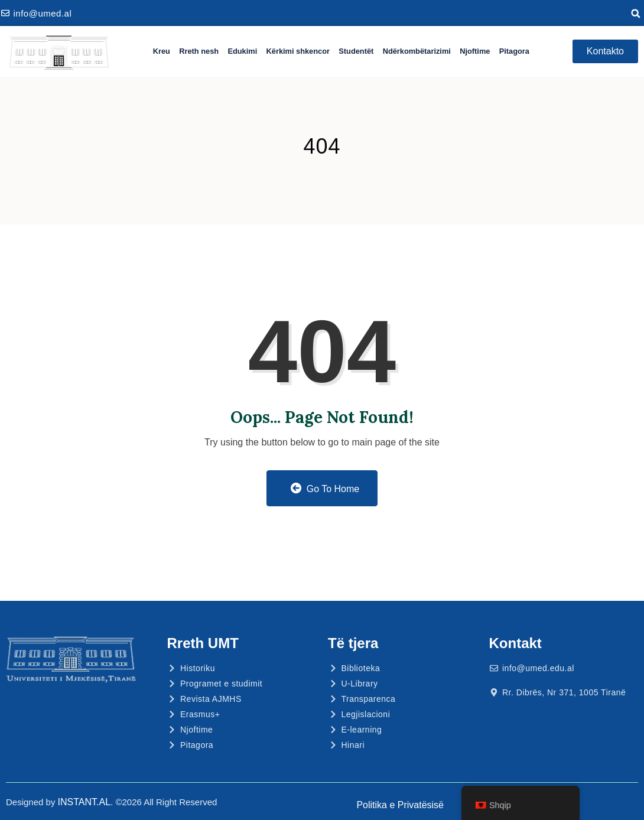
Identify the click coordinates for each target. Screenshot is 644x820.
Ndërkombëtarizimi (417, 51)
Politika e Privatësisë (400, 805)
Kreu (162, 51)
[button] (636, 14)
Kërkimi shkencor (298, 51)
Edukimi (242, 51)
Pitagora (514, 51)
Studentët (356, 51)
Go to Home (325, 488)
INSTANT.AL (84, 802)
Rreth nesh (199, 51)
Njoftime (475, 51)
